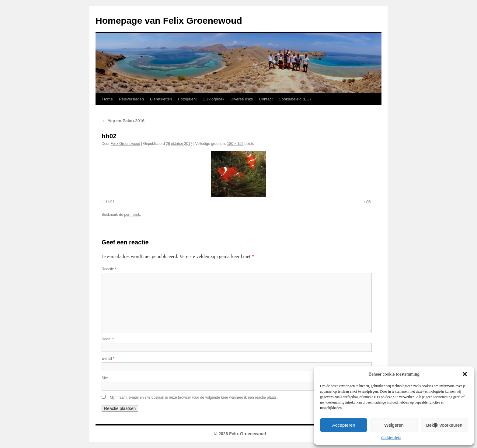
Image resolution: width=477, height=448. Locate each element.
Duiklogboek (214, 99)
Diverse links (242, 99)
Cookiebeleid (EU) (295, 99)
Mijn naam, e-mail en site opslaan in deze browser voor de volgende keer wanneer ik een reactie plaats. (194, 397)
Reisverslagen (131, 99)
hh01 (110, 202)
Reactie (109, 269)
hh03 (367, 202)
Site (105, 378)
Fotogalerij (187, 99)
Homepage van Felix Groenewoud (169, 21)
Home (108, 99)
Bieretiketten (161, 99)
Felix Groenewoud (125, 144)
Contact (266, 99)
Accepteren (344, 425)
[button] (465, 374)
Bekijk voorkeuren (444, 425)
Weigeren (394, 425)
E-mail (108, 359)
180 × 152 (235, 144)
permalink (132, 215)
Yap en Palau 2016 (123, 121)
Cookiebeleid (391, 438)
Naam (108, 339)
